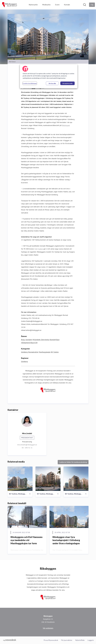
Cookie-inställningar (30, 83)
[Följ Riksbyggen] (92, 5)
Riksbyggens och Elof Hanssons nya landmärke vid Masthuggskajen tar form (27, 540)
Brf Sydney (39, 249)
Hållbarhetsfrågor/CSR (29, 343)
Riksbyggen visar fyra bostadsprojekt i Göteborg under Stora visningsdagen (66, 540)
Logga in (91, 640)
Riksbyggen (66, 125)
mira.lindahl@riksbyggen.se (27, 445)
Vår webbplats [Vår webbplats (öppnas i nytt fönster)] (48, 628)
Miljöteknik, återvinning (41, 340)
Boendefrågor (55, 340)
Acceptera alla (67, 83)
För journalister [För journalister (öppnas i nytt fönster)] (67, 640)
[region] (49, 76)
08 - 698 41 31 (27, 448)
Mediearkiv (46, 5)
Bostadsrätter (33, 352)
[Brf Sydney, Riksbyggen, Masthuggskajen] (20, 479)
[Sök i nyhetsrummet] (85, 5)
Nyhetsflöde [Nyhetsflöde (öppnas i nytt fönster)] (80, 640)
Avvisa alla (52, 83)
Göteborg (24, 352)
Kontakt (67, 5)
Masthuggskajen (45, 352)
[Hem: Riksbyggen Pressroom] (10, 5)
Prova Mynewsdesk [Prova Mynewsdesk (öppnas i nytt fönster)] (51, 640)
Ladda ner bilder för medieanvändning (73, 462)
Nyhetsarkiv (33, 5)
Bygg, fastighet (27, 340)
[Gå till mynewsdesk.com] (10, 640)
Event (57, 5)
